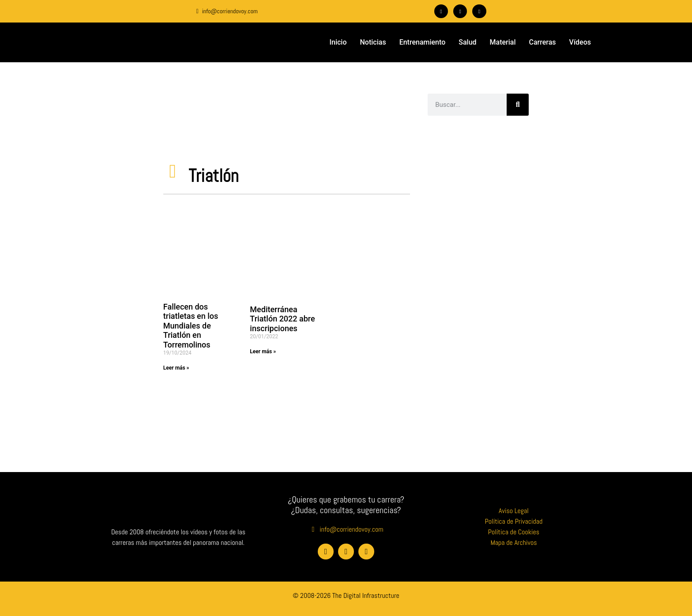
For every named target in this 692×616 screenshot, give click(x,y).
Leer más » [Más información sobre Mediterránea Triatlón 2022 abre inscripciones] (263, 351)
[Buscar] (518, 105)
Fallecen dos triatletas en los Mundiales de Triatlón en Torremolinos (191, 326)
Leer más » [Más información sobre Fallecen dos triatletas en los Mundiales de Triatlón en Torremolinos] (176, 368)
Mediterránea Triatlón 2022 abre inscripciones (282, 319)
